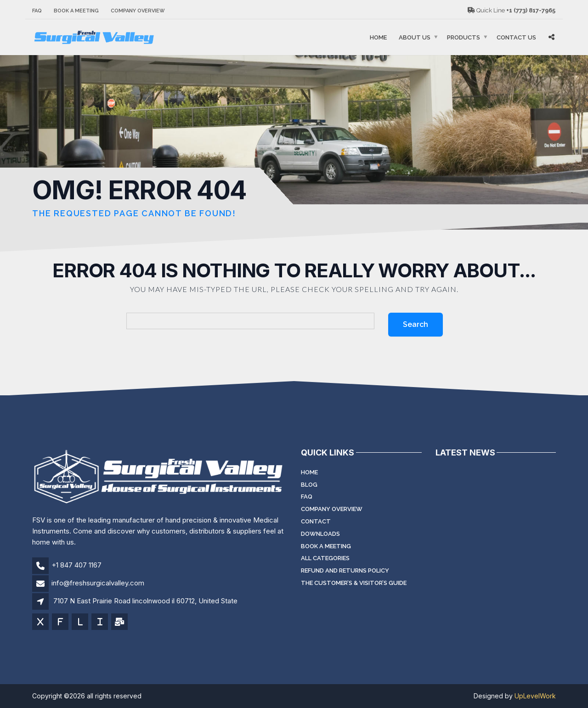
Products (464, 37)
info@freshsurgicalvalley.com (98, 583)
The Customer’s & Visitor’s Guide (354, 583)
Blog (309, 485)
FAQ (37, 11)
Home (378, 37)
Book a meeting (76, 11)
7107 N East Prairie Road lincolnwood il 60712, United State (145, 601)
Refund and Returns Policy (345, 570)
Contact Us (516, 37)
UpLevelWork (535, 696)
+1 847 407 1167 (76, 565)
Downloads (320, 534)
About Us (415, 37)
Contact (316, 521)
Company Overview (138, 11)
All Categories (325, 558)
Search (416, 324)
